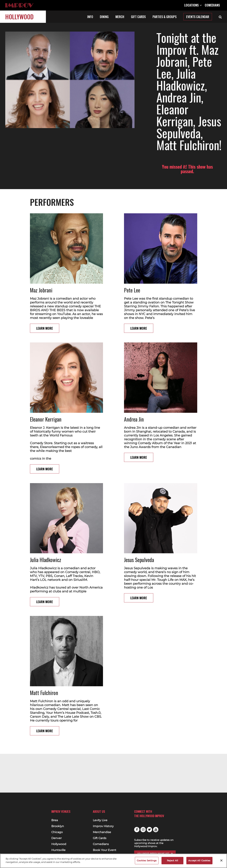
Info (90, 17)
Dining (104, 17)
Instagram (143, 830)
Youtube (156, 830)
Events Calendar (198, 17)
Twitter (149, 830)
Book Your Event (105, 850)
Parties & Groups (165, 17)
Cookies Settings (147, 860)
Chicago (57, 832)
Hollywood (19, 17)
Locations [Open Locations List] (193, 5)
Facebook (137, 830)
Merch (120, 17)
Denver (56, 838)
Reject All (173, 860)
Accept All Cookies (199, 860)
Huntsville (58, 850)
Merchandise (102, 832)
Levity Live (100, 820)
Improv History (103, 826)
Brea (55, 820)
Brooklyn (58, 826)
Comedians (212, 5)
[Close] (221, 860)
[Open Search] (220, 17)
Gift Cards (138, 17)
